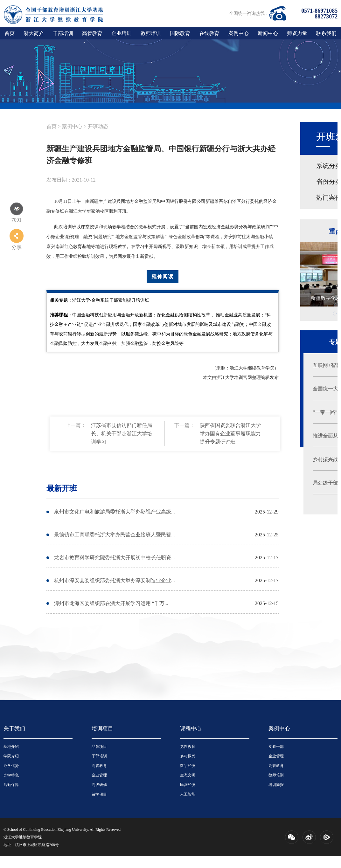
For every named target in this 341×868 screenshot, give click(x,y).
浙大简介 (34, 33)
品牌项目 (99, 747)
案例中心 (239, 33)
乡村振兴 (188, 756)
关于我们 (14, 729)
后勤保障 (11, 785)
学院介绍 (11, 756)
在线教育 (209, 33)
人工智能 (188, 794)
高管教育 (92, 33)
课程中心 (191, 729)
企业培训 (122, 33)
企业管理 (99, 775)
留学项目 (99, 794)
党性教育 (188, 747)
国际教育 (180, 33)
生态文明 (188, 775)
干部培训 (63, 33)
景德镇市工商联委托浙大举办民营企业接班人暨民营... (115, 535)
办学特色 (11, 775)
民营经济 (188, 785)
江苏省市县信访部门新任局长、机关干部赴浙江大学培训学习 (122, 434)
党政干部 (276, 747)
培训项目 (102, 729)
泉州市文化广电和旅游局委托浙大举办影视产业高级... (115, 512)
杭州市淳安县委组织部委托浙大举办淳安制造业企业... (115, 580)
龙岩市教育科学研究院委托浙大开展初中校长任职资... (115, 558)
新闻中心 (268, 33)
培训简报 (276, 785)
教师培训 (151, 33)
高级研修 (99, 785)
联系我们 (326, 33)
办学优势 (11, 766)
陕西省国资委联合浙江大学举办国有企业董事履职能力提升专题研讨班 (230, 434)
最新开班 (62, 488)
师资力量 (297, 33)
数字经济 (188, 766)
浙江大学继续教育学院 (23, 837)
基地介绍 (11, 747)
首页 (10, 33)
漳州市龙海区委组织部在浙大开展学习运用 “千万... (111, 603)
